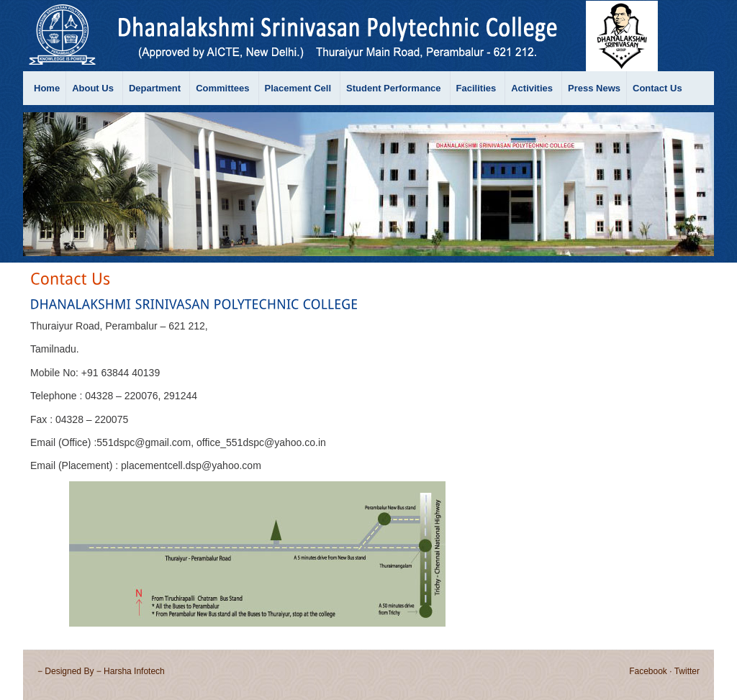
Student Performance (393, 88)
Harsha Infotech (134, 671)
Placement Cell (298, 88)
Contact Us (657, 88)
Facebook (648, 671)
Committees (222, 88)
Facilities (476, 88)
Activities (532, 88)
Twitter (687, 671)
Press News (594, 88)
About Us (93, 88)
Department (155, 88)
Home (47, 88)
